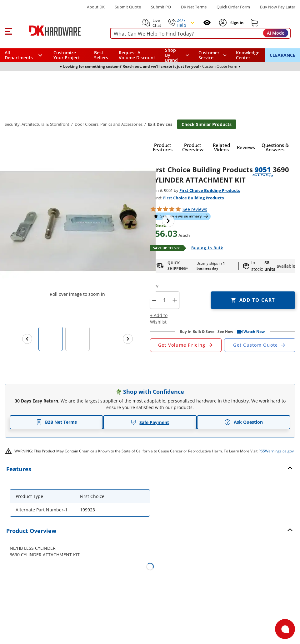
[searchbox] (200, 34)
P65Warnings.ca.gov (276, 451)
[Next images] (128, 339)
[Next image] (168, 221)
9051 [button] (263, 169)
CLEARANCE (282, 55)
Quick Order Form (233, 7)
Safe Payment (150, 422)
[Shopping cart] (254, 23)
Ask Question (244, 422)
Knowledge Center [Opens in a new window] (248, 55)
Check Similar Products (207, 124)
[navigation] (212, 55)
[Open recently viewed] (207, 23)
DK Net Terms (194, 7)
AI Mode (276, 33)
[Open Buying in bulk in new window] (205, 248)
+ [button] (175, 300)
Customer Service (209, 55)
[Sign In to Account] (236, 23)
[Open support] (285, 629)
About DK (96, 7)
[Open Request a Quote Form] (186, 345)
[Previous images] (27, 339)
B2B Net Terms (57, 422)
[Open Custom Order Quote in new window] (260, 345)
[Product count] (164, 300)
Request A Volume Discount (137, 55)
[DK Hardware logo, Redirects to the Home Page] (59, 31)
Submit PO (161, 7)
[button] (8, 31)
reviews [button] (195, 209)
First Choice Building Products (210, 190)
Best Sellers (101, 55)
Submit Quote (128, 7)
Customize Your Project (67, 55)
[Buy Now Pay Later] (278, 7)
